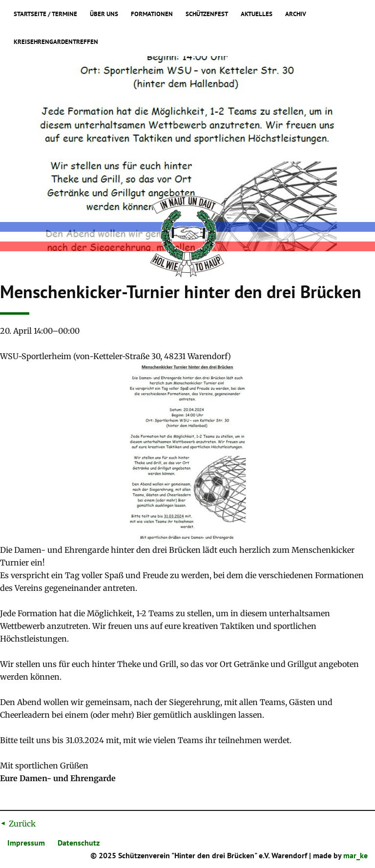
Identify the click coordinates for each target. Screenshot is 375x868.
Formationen (152, 14)
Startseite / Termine (45, 14)
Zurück (22, 824)
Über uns (104, 14)
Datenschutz (79, 843)
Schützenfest (207, 14)
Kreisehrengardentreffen (56, 42)
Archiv (296, 14)
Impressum (26, 843)
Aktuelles (257, 14)
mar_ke (355, 855)
